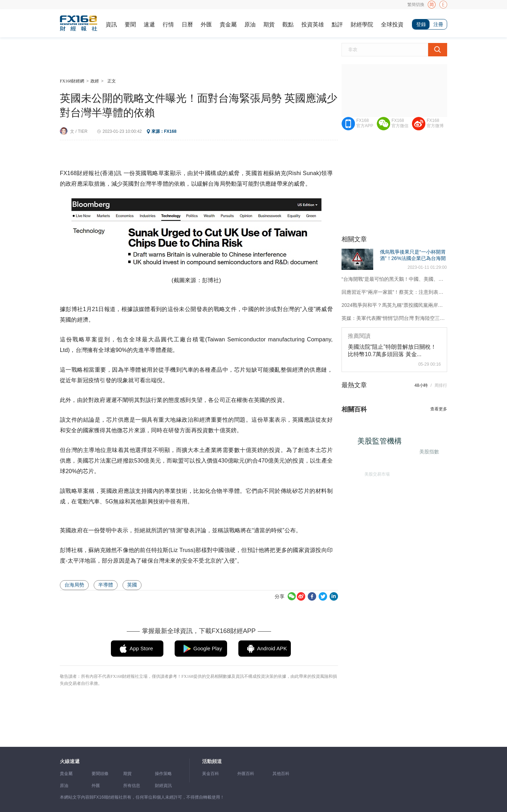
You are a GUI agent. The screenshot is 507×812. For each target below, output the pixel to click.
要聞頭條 (100, 774)
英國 (132, 585)
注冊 (438, 24)
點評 (337, 24)
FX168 (170, 131)
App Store (141, 648)
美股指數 (428, 450)
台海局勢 (74, 585)
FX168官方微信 (400, 123)
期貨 (269, 24)
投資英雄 (313, 24)
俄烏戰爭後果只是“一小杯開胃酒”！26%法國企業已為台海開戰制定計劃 (413, 258)
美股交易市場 (373, 470)
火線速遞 (70, 761)
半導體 (106, 585)
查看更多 (439, 409)
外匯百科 (246, 774)
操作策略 (163, 774)
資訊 (111, 24)
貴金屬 (228, 24)
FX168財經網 (72, 81)
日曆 (187, 24)
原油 (250, 24)
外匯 (206, 24)
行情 (168, 24)
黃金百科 (211, 774)
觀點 (288, 24)
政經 (95, 81)
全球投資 (392, 24)
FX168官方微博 (435, 123)
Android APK (272, 648)
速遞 (149, 24)
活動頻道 (212, 761)
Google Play (208, 648)
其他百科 (281, 774)
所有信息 (132, 786)
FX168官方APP (365, 123)
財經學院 (362, 24)
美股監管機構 (384, 446)
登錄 (421, 24)
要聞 (130, 24)
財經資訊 (163, 786)
